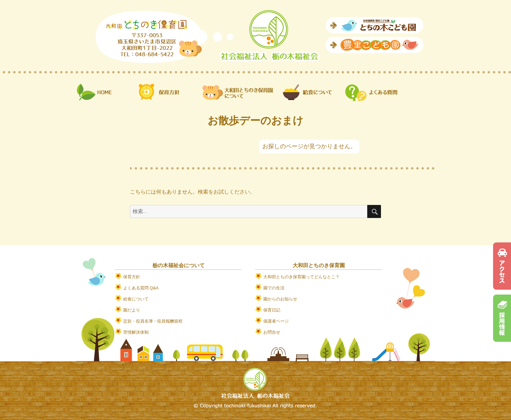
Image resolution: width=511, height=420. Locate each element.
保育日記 (272, 310)
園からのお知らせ (280, 299)
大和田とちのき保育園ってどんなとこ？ (301, 277)
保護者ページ (276, 321)
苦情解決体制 (136, 332)
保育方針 (132, 277)
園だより (132, 310)
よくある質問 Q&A (141, 288)
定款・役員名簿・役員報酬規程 (153, 321)
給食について (136, 299)
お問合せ (272, 332)
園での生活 (274, 288)
